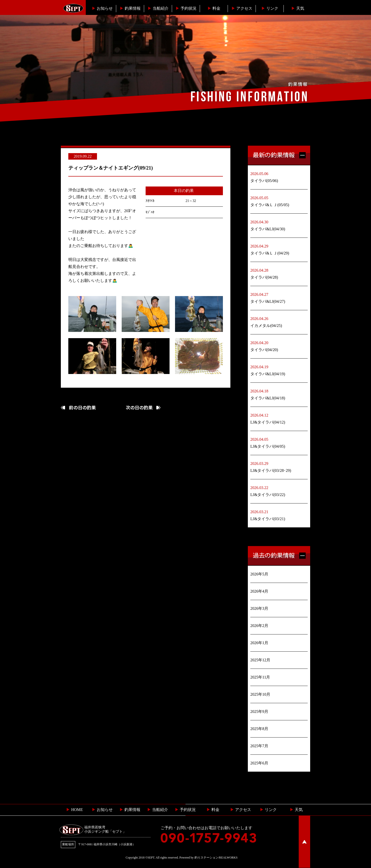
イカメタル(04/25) (266, 326)
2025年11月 (260, 677)
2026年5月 (259, 574)
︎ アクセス (241, 810)
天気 (298, 8)
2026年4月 (259, 591)
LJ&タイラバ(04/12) (268, 422)
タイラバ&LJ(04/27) (268, 301)
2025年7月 (259, 746)
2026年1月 (259, 643)
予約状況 (186, 8)
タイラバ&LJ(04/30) (268, 229)
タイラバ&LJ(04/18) (268, 398)
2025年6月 (259, 763)
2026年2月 (259, 626)
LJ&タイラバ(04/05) (268, 446)
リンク (270, 8)
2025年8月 (259, 729)
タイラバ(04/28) (264, 277)
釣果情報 (130, 8)
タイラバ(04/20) (264, 350)
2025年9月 (259, 712)
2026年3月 (259, 608)
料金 (214, 8)
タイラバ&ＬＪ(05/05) (270, 205)
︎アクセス (242, 8)
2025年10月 (260, 694)
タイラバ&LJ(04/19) (268, 374)
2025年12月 (260, 660)
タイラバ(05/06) (264, 181)
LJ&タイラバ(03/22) (268, 495)
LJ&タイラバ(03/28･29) (271, 470)
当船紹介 (158, 8)
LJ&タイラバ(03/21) (268, 519)
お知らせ (102, 8)
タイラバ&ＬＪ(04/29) (270, 253)
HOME (74, 810)
